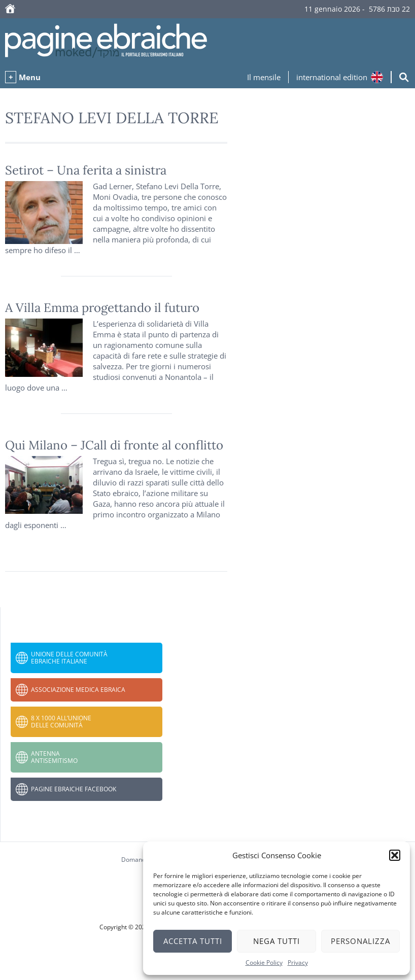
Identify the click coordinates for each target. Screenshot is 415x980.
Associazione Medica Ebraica (78, 690)
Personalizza (360, 941)
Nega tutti (276, 941)
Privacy (298, 963)
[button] (395, 855)
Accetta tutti (193, 941)
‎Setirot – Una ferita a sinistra (86, 170)
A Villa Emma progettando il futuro (102, 308)
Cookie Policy (264, 963)
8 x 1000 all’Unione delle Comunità (61, 722)
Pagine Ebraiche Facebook (74, 789)
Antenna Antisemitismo (54, 757)
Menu (30, 77)
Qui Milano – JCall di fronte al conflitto (114, 445)
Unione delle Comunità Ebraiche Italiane (69, 658)
